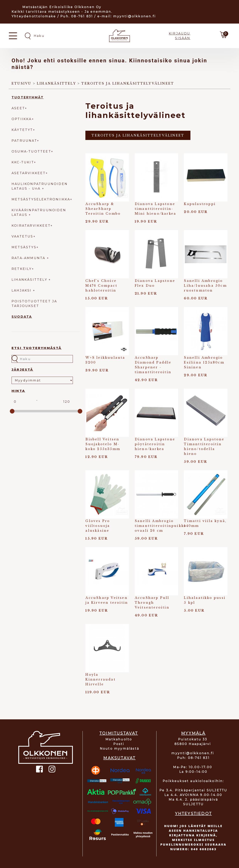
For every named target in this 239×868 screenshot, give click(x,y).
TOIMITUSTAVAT (119, 733)
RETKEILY (22, 269)
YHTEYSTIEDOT (193, 814)
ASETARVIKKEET (29, 173)
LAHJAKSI (22, 290)
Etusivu (21, 83)
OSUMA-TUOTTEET (31, 151)
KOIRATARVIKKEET (31, 226)
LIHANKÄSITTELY (30, 280)
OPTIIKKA (22, 119)
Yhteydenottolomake (34, 16)
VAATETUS (22, 236)
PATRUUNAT (24, 141)
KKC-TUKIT (23, 162)
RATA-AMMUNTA (29, 258)
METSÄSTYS (24, 247)
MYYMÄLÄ (193, 733)
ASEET (18, 108)
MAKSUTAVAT (119, 758)
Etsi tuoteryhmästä (37, 348)
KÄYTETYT (22, 130)
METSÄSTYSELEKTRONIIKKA (41, 199)
